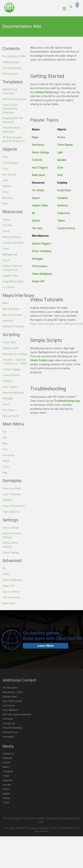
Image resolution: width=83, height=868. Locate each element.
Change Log (9, 736)
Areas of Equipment (14, 518)
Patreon (6, 811)
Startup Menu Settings (11, 558)
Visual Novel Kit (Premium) (12, 135)
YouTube (7, 797)
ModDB (6, 806)
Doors (6, 236)
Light (60, 152)
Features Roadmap (12, 740)
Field (60, 175)
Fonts (6, 253)
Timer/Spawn (65, 145)
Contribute (8, 731)
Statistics (8, 512)
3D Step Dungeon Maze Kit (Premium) (14, 145)
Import (36, 198)
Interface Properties (15, 331)
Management (10, 259)
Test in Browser (12, 610)
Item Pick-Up (10, 180)
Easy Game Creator (12, 713)
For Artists (38, 190)
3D (33, 213)
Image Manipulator (13, 286)
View (5, 462)
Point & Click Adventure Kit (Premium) (10, 113)
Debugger (37, 259)
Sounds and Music (14, 248)
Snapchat (7, 793)
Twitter (6, 788)
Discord (6, 775)
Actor (6, 162)
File (5, 445)
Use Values (9, 423)
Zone (60, 168)
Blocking (8, 203)
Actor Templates (42, 251)
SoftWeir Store (10, 709)
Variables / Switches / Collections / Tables (15, 372)
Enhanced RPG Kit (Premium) (13, 125)
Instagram (8, 784)
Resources (9, 468)
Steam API (38, 281)
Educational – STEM (13, 704)
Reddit (6, 802)
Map (5, 456)
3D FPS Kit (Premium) (9, 101)
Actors (61, 137)
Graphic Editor (40, 206)
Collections (64, 213)
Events (6, 417)
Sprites (36, 221)
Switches (62, 206)
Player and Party (12, 501)
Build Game (38, 175)
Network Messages (14, 406)
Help (5, 485)
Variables (63, 198)
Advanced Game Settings (12, 548)
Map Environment (13, 320)
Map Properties (12, 314)
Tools (6, 479)
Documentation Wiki (14, 56)
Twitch (6, 815)
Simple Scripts (38, 360)
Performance (40, 266)
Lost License (9, 718)
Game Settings (41, 152)
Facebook (7, 770)
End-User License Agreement (17, 727)
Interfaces (38, 145)
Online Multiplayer (42, 274)
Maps (35, 137)
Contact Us (8, 766)
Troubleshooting (64, 401)
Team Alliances (12, 524)
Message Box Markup (11, 361)
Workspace (8, 749)
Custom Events (66, 228)
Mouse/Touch (11, 429)
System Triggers (41, 244)
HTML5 (7, 587)
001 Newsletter (10, 700)
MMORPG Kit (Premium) (10, 92)
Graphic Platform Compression (13, 273)
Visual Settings (11, 565)
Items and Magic (12, 242)
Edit (5, 450)
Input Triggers (40, 168)
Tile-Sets (37, 228)
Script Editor (64, 190)
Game (6, 473)
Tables (61, 221)
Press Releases (10, 722)
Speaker (62, 160)
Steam (6, 779)
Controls (37, 160)
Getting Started (44, 92)
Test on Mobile (11, 604)
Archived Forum (10, 744)
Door (5, 174)
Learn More (46, 658)
